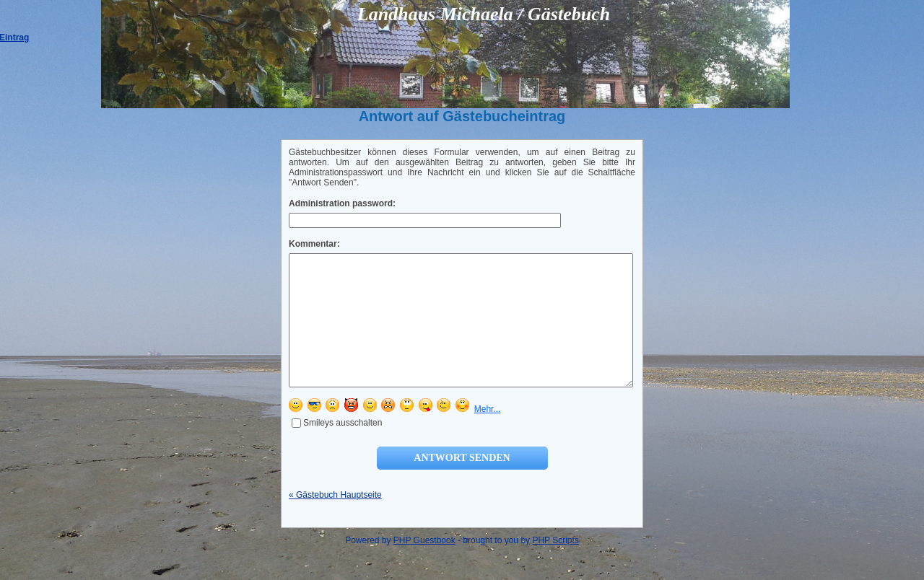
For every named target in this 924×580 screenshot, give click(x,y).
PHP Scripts (555, 566)
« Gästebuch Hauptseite (335, 521)
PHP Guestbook (424, 566)
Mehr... (488, 435)
